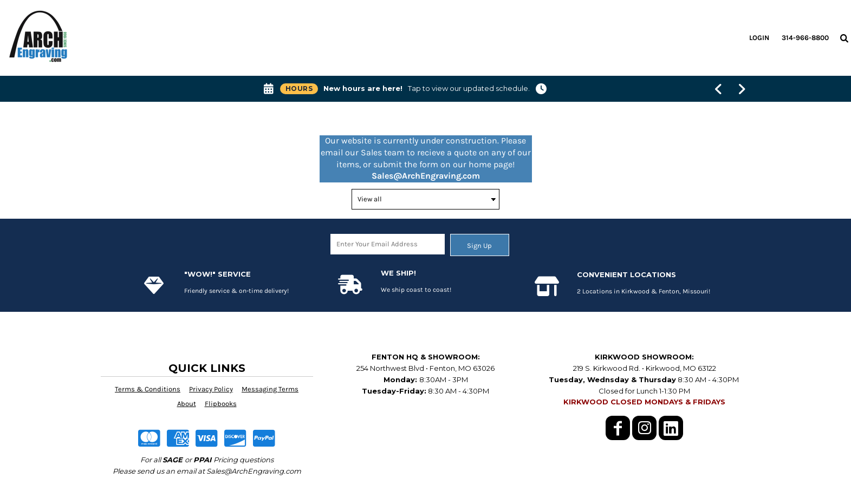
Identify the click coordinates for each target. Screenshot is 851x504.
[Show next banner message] (742, 89)
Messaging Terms (270, 389)
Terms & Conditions (148, 389)
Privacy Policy (211, 389)
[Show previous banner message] (719, 89)
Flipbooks (221, 404)
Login (759, 38)
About (187, 404)
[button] (844, 38)
